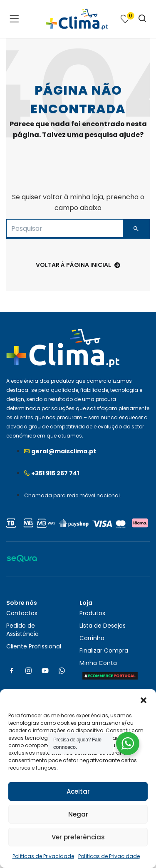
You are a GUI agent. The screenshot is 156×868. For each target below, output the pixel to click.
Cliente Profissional (34, 646)
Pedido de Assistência (22, 630)
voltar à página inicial (78, 265)
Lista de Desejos (103, 626)
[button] (144, 699)
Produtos (92, 613)
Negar (78, 814)
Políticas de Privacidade (43, 856)
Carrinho (92, 638)
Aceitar (78, 791)
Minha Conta (98, 663)
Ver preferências (78, 837)
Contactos (22, 613)
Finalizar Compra (104, 650)
